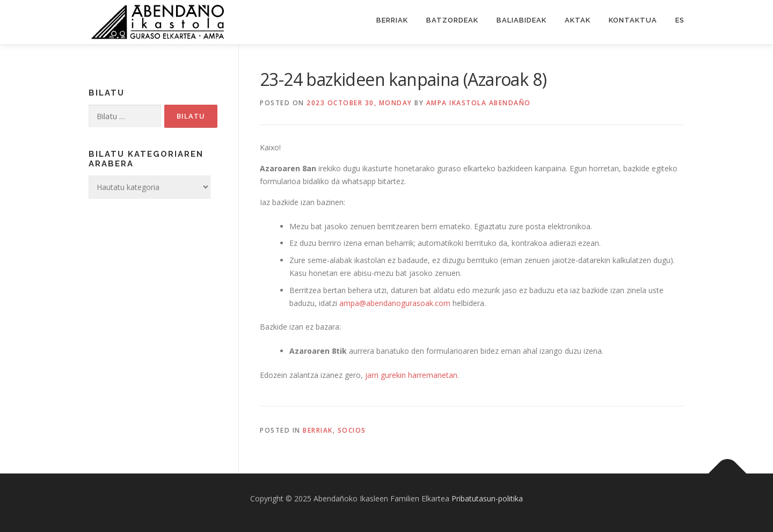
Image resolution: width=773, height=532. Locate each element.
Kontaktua (633, 20)
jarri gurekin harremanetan (411, 375)
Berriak (392, 20)
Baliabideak (522, 20)
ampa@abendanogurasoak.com (395, 303)
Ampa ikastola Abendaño (479, 103)
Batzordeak (452, 20)
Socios (352, 430)
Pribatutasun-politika (487, 498)
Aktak (578, 20)
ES (680, 20)
